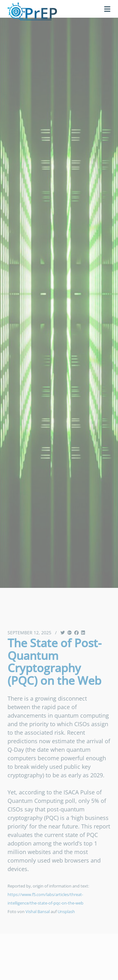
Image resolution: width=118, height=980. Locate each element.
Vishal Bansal (38, 911)
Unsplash (66, 911)
